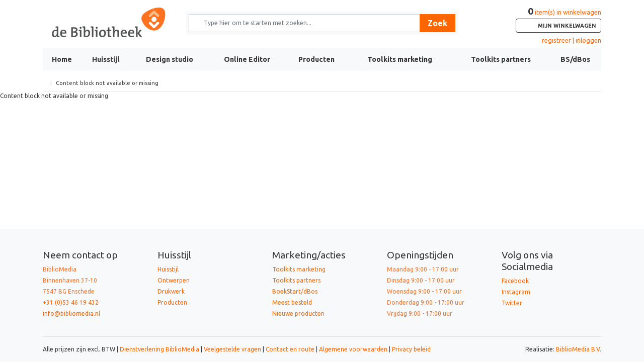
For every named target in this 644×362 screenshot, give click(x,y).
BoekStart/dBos (295, 291)
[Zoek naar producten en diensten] (308, 23)
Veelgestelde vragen (232, 349)
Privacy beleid (411, 349)
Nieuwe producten (298, 313)
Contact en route (290, 349)
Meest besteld (292, 302)
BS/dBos (575, 59)
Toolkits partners (501, 59)
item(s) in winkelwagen (558, 21)
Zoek (437, 23)
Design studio (170, 59)
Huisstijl (106, 59)
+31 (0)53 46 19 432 (71, 302)
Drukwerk (171, 291)
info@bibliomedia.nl (71, 313)
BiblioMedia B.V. (579, 349)
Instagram (516, 292)
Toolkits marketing (400, 59)
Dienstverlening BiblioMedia (160, 349)
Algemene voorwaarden (353, 349)
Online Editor (247, 59)
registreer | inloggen (572, 40)
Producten (316, 59)
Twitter (512, 303)
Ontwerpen (174, 280)
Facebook (515, 281)
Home (62, 59)
